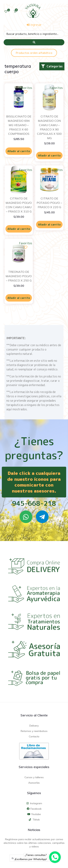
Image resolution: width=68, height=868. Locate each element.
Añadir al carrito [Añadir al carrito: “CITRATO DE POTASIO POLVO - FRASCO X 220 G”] (49, 224)
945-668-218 (34, 503)
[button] (52, 66)
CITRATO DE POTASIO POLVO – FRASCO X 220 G (49, 203)
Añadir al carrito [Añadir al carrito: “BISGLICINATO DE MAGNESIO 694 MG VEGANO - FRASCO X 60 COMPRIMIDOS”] (19, 151)
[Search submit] (34, 42)
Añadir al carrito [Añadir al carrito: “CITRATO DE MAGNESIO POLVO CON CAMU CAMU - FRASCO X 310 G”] (19, 229)
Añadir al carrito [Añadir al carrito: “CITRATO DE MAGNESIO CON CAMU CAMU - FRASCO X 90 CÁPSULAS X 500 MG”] (49, 155)
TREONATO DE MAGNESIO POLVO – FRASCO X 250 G (19, 276)
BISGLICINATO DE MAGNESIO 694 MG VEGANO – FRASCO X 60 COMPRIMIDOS (19, 125)
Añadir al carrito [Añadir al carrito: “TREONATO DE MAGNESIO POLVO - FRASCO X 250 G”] (19, 298)
